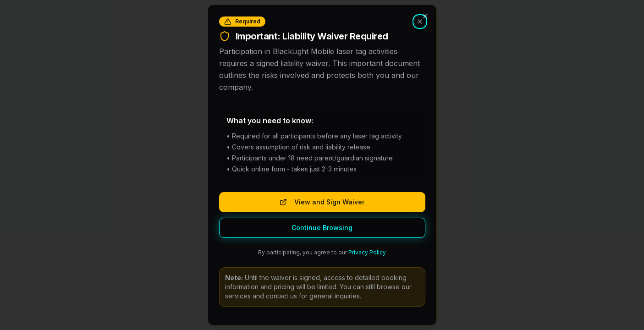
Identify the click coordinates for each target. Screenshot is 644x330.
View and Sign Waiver (322, 202)
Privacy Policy (367, 252)
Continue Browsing (322, 228)
